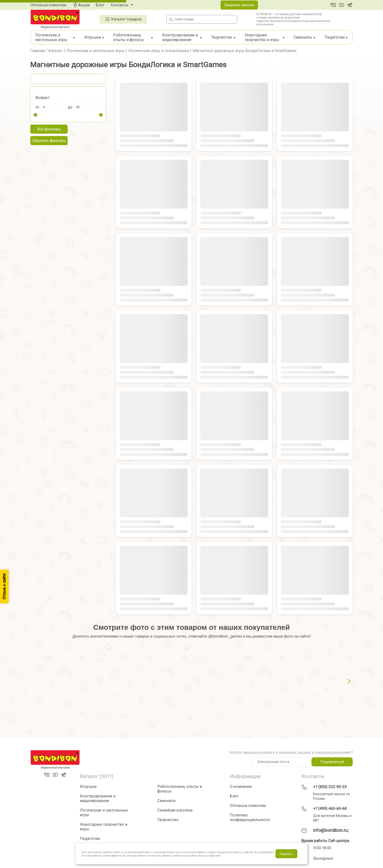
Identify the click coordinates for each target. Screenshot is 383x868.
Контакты (120, 5)
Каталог (56, 51)
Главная (37, 51)
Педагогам (335, 37)
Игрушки (93, 37)
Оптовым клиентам (48, 5)
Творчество (222, 37)
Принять (286, 854)
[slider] (35, 115)
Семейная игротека (175, 810)
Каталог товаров (123, 19)
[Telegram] (350, 5)
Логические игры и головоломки (159, 51)
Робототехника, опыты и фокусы (129, 37)
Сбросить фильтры (49, 141)
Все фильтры (49, 129)
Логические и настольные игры (51, 37)
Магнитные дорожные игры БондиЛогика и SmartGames (245, 51)
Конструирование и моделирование (180, 37)
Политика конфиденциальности (250, 817)
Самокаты (303, 37)
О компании (241, 787)
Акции (81, 5)
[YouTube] (341, 5)
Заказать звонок (239, 5)
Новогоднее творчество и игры (262, 37)
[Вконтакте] (333, 5)
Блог (100, 5)
